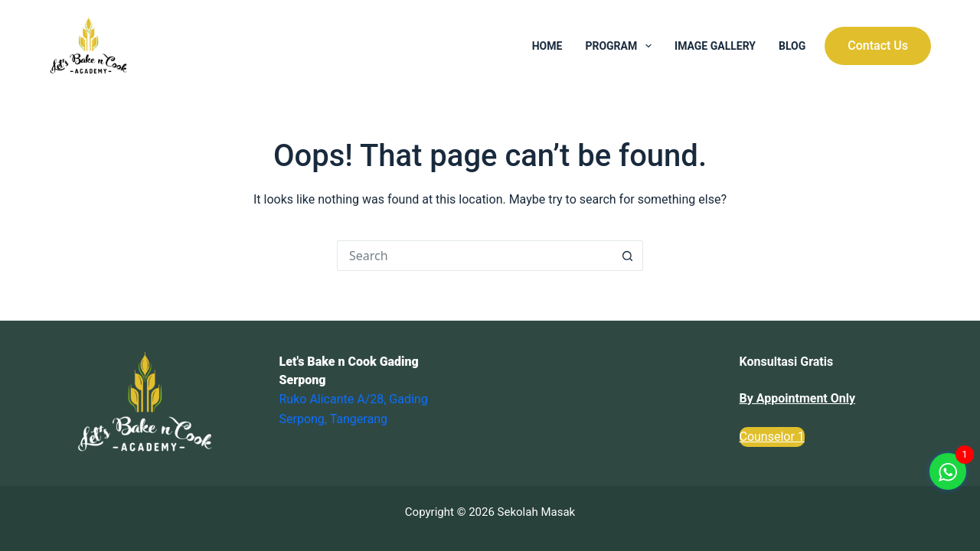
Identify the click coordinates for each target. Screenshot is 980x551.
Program (621, 46)
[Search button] (628, 256)
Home (547, 46)
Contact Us (878, 46)
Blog (792, 46)
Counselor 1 (772, 437)
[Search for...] (475, 256)
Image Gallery (715, 46)
